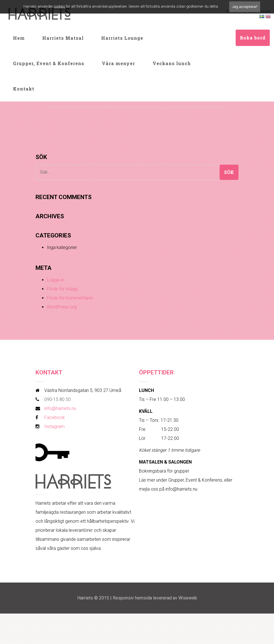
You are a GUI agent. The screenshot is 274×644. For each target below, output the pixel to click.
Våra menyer (118, 63)
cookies (59, 6)
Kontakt (24, 89)
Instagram (54, 426)
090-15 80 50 (58, 399)
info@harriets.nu (60, 408)
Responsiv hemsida (132, 598)
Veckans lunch (172, 63)
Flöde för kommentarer (70, 298)
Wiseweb (188, 598)
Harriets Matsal (63, 38)
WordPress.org (62, 307)
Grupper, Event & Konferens (49, 63)
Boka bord (253, 38)
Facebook (55, 417)
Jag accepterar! (245, 7)
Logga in (55, 280)
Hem (19, 38)
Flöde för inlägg (62, 289)
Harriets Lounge (122, 38)
